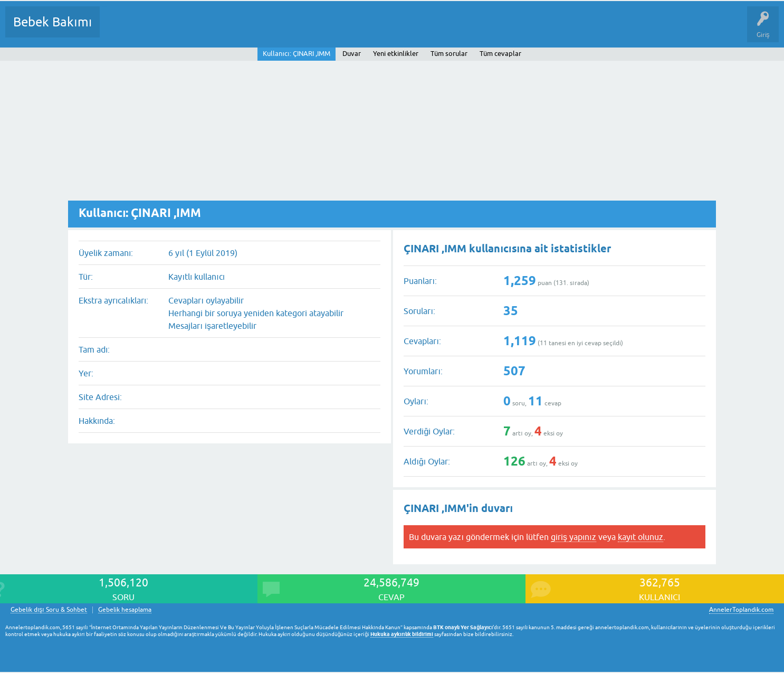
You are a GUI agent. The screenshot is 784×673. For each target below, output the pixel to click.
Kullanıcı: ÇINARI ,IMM (296, 54)
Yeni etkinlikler (396, 54)
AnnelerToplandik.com (741, 610)
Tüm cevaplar (500, 54)
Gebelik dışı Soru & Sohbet (49, 610)
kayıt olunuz (640, 537)
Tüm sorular (449, 54)
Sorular (118, 30)
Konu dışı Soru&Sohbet (367, 30)
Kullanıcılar (260, 30)
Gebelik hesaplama (125, 610)
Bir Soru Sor (304, 30)
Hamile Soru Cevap (443, 30)
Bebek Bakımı (52, 22)
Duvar (352, 54)
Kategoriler (216, 30)
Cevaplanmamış (164, 30)
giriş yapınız (573, 537)
